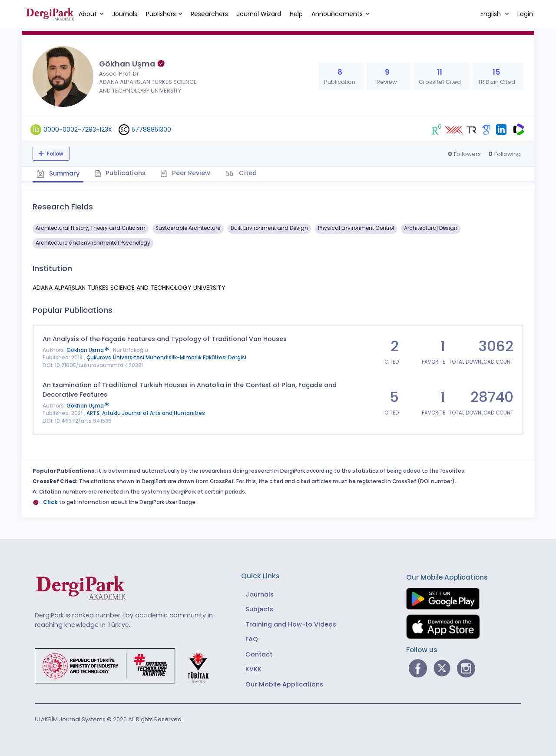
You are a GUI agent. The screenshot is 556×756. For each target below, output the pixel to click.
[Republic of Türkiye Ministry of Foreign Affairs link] (127, 665)
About (88, 14)
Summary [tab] (58, 173)
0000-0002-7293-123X (78, 129)
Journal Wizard (259, 14)
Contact (259, 654)
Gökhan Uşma (88, 350)
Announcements (337, 14)
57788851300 (151, 129)
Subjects (259, 609)
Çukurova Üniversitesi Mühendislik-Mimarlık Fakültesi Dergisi (166, 358)
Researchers (209, 14)
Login (525, 14)
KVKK (253, 669)
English (491, 14)
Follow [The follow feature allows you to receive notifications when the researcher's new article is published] (55, 154)
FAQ (252, 639)
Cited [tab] (249, 173)
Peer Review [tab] (187, 173)
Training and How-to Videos (291, 624)
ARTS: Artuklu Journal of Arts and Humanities (146, 413)
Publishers (161, 14)
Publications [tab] (121, 173)
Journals (125, 14)
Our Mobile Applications (284, 684)
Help (296, 14)
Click (50, 502)
